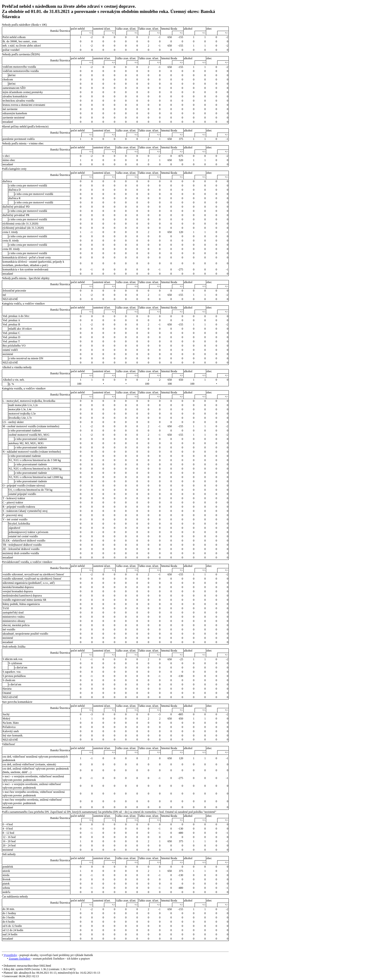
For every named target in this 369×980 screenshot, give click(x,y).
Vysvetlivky (10, 955)
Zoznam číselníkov (20, 959)
